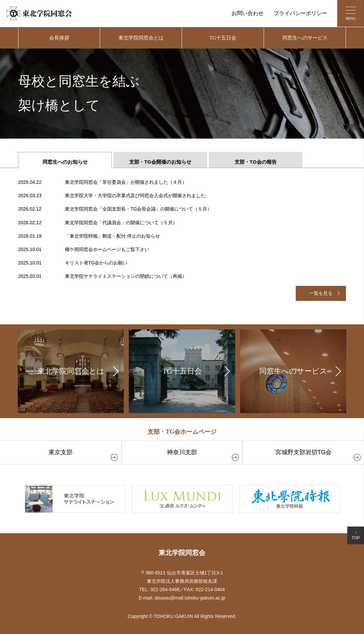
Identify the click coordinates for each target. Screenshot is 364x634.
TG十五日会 (223, 38)
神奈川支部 (182, 452)
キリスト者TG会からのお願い (73, 263)
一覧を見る (321, 293)
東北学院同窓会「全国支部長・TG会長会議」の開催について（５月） (115, 209)
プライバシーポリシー (300, 13)
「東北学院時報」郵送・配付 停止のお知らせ (89, 236)
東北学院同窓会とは (141, 38)
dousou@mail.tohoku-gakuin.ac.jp (190, 598)
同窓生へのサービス (305, 38)
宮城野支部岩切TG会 (304, 452)
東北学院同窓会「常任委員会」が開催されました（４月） (102, 182)
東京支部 (61, 452)
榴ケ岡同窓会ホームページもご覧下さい (84, 250)
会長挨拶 (59, 38)
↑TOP (356, 535)
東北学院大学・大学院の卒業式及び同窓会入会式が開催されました (112, 196)
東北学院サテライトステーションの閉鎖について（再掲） (102, 276)
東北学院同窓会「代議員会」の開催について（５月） (98, 223)
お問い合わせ (248, 13)
